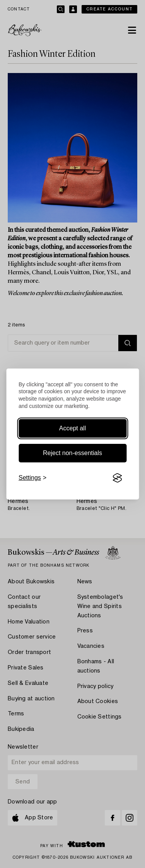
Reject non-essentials (72, 453)
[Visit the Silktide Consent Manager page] (117, 478)
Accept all (72, 428)
